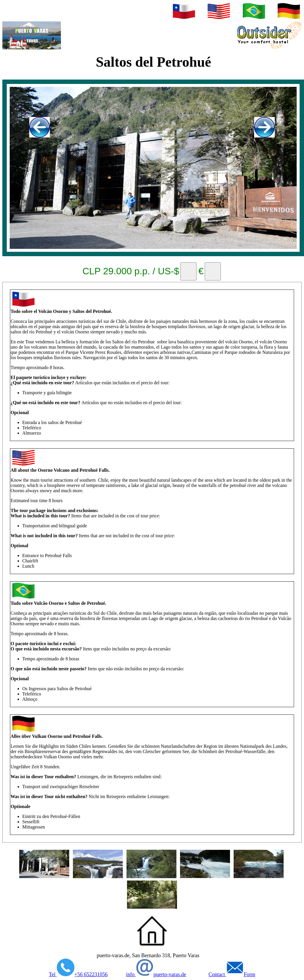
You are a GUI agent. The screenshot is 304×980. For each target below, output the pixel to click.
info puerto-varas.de (156, 974)
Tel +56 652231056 (78, 974)
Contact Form (232, 974)
